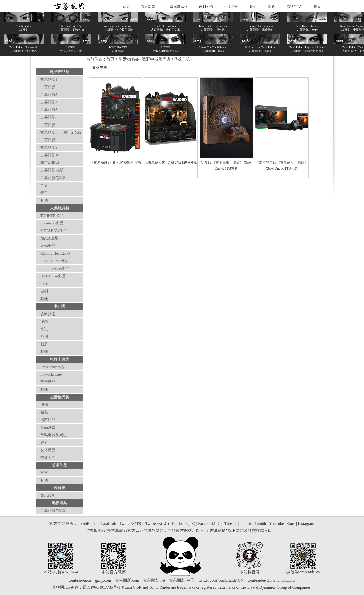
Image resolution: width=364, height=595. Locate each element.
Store (291, 524)
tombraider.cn (80, 580)
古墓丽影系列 (177, 7)
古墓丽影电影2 (53, 178)
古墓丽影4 (49, 102)
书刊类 (60, 306)
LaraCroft (109, 524)
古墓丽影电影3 (53, 511)
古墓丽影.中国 (182, 580)
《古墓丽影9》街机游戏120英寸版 (171, 162)
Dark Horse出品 (53, 276)
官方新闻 (148, 7)
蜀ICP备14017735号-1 (101, 587)
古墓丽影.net (154, 580)
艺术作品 (59, 465)
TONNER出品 (52, 216)
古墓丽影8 (49, 140)
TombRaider (88, 524)
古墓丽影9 (49, 147)
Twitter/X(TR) (131, 524)
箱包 (44, 412)
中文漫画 (231, 7)
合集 (44, 185)
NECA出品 (49, 238)
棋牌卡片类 (60, 359)
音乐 (44, 193)
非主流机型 (50, 163)
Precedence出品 (53, 367)
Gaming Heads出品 (55, 253)
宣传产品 (48, 382)
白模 (44, 284)
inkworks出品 (51, 374)
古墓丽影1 (49, 79)
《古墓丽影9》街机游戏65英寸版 (116, 162)
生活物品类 (60, 397)
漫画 (44, 321)
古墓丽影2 (49, 87)
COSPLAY (295, 7)
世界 (317, 7)
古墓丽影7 (49, 125)
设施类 (60, 488)
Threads (231, 524)
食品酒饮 (48, 427)
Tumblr (261, 524)
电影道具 (59, 503)
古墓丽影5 (49, 110)
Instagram (306, 524)
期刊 (44, 337)
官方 (44, 473)
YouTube (277, 524)
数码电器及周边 (54, 435)
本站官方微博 (114, 572)
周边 (253, 7)
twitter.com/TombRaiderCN (221, 580)
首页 (126, 7)
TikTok (246, 524)
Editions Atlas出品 (55, 269)
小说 (44, 329)
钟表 (44, 442)
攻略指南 (48, 314)
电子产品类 (60, 72)
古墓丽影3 (49, 95)
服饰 (44, 405)
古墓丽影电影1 (53, 170)
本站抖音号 (250, 572)
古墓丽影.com (127, 580)
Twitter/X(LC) (157, 524)
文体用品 (48, 450)
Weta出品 (48, 246)
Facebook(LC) (210, 524)
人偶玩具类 (60, 208)
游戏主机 (182, 59)
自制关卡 (206, 7)
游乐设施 (48, 495)
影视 (272, 7)
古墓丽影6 (49, 117)
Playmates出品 (52, 223)
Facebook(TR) (183, 524)
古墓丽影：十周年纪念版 (61, 132)
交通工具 (48, 458)
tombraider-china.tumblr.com (271, 580)
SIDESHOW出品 (54, 231)
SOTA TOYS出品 (54, 261)
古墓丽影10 (50, 155)
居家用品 (48, 420)
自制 (44, 291)
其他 (44, 200)
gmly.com (103, 580)
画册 (44, 344)
